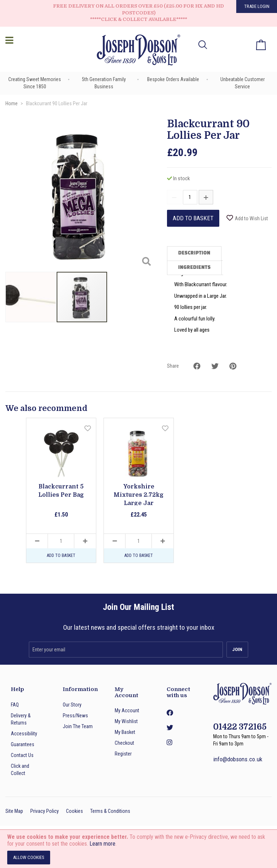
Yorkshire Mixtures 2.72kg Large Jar (139, 495)
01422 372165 (240, 727)
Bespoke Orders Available (173, 79)
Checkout (124, 743)
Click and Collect (20, 770)
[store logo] (138, 51)
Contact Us (22, 755)
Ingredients (194, 268)
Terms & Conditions (110, 811)
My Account (127, 710)
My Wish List (241, 40)
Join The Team (78, 726)
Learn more (102, 844)
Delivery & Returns (21, 719)
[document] (138, 849)
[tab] (195, 253)
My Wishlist (126, 721)
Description (194, 253)
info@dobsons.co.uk (238, 759)
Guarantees (23, 744)
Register (123, 754)
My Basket (125, 732)
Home (12, 103)
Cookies (74, 811)
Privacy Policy (45, 811)
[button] (222, 45)
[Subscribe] (237, 650)
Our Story (72, 705)
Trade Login (257, 6)
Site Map (14, 811)
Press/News (75, 716)
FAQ (15, 705)
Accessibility (24, 734)
